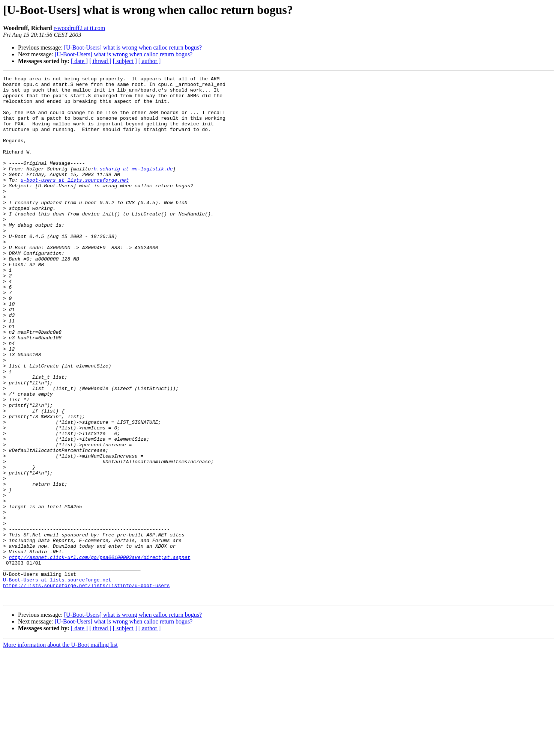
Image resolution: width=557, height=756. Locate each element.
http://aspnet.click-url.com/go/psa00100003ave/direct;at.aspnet (100, 654)
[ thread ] (100, 61)
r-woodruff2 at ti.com (80, 28)
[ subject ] (125, 61)
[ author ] (150, 61)
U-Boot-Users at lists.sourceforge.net (57, 681)
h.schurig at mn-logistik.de (133, 188)
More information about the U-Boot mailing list (60, 749)
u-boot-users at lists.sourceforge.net (75, 201)
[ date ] (79, 61)
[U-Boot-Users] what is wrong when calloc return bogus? (133, 47)
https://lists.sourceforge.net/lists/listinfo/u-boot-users (86, 688)
